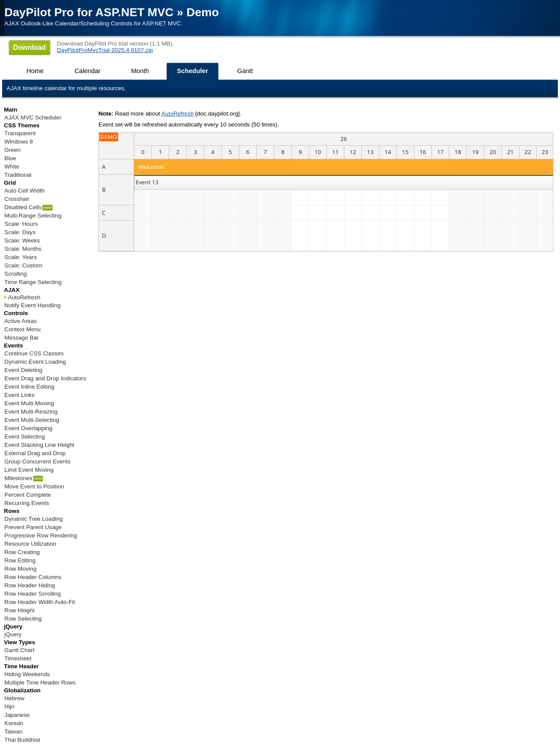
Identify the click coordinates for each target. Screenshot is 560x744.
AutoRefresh (178, 114)
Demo (203, 12)
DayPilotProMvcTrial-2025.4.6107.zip (105, 50)
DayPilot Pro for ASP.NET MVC (89, 12)
